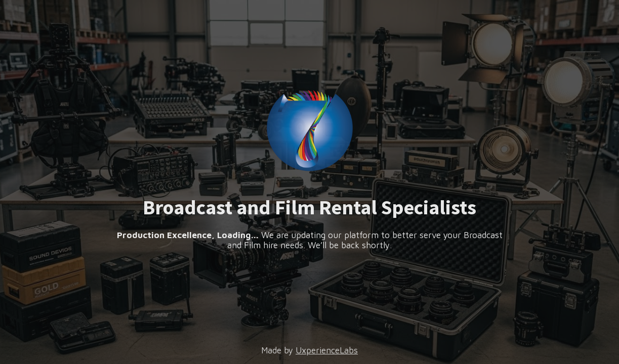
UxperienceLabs (327, 350)
